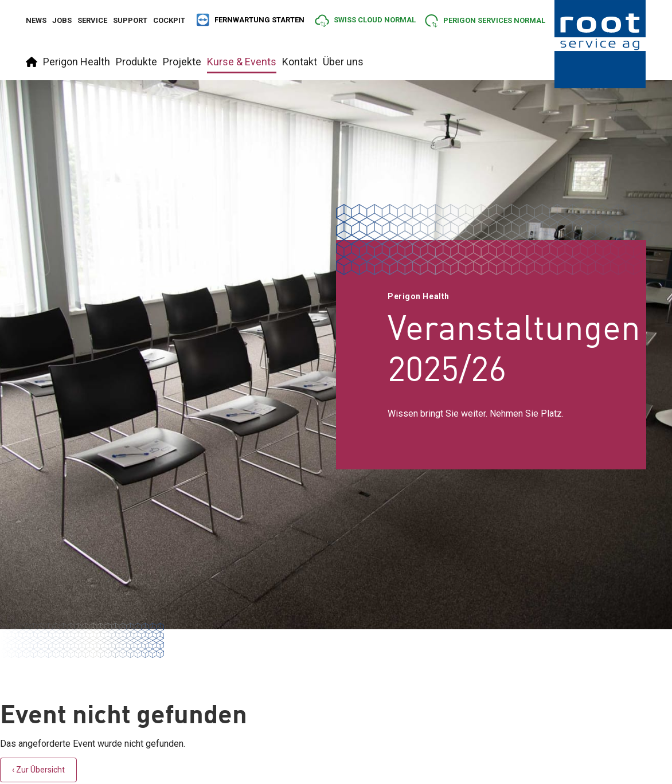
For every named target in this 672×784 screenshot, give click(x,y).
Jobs (62, 20)
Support (130, 20)
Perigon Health (77, 62)
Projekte (182, 62)
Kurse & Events (242, 62)
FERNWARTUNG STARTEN (250, 20)
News (36, 20)
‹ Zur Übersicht (38, 770)
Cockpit (169, 20)
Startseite (32, 62)
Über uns (343, 62)
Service (92, 20)
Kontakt (300, 62)
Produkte (136, 62)
